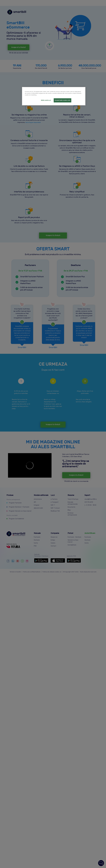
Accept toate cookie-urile (62, 100)
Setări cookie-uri (46, 100)
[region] (54, 96)
